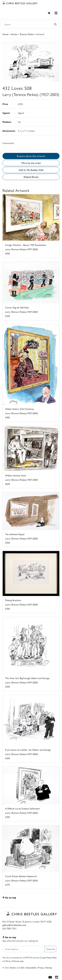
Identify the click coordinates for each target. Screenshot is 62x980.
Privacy (41, 968)
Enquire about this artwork (31, 156)
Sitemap (49, 968)
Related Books (31, 177)
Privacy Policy (51, 957)
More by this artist (31, 163)
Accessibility (31, 968)
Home (5, 34)
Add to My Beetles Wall (31, 170)
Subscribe (51, 949)
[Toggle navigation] (56, 13)
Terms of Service (12, 961)
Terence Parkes (27, 34)
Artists (14, 34)
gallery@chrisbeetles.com (14, 925)
